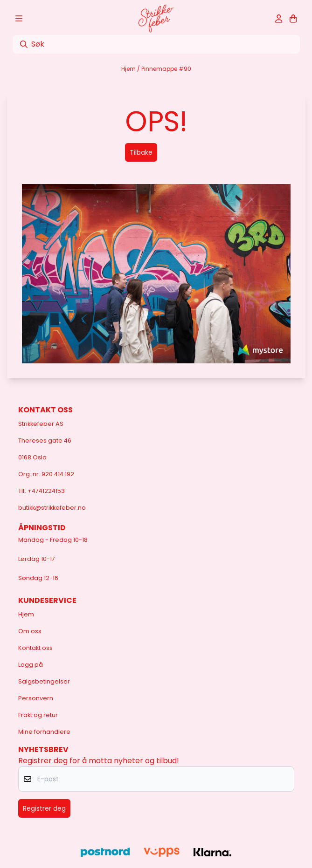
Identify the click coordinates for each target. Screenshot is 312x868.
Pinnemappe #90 (166, 69)
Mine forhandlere (44, 732)
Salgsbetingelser (44, 681)
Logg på (31, 665)
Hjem (129, 69)
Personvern (36, 698)
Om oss (30, 631)
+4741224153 (46, 491)
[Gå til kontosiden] (279, 19)
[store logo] (156, 19)
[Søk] (156, 44)
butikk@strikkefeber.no (52, 508)
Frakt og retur (38, 715)
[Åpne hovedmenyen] (19, 19)
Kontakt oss (35, 648)
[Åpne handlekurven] (293, 19)
